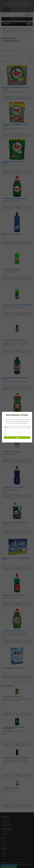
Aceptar (17, 438)
